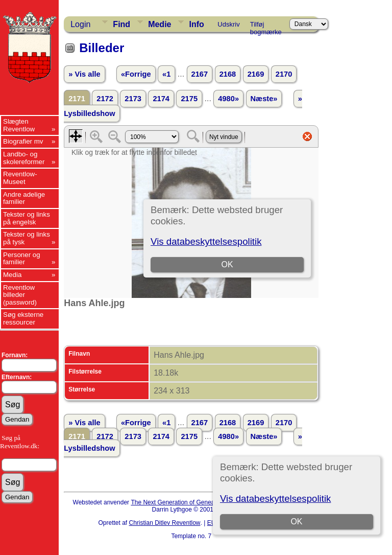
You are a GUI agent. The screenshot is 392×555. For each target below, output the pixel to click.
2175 (189, 99)
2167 (200, 74)
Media (12, 275)
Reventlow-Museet (20, 178)
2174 (161, 99)
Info (196, 24)
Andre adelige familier (24, 198)
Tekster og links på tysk (27, 238)
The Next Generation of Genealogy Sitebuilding (195, 502)
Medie (160, 24)
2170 (284, 74)
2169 (256, 74)
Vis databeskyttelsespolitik (275, 499)
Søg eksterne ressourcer (23, 318)
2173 (133, 99)
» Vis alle (84, 74)
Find (121, 24)
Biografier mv (23, 141)
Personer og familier (22, 259)
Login (80, 24)
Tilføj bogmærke (266, 26)
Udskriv (228, 24)
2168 (228, 74)
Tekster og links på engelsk (27, 218)
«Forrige (136, 74)
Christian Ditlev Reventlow (164, 523)
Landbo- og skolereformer (24, 158)
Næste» (264, 99)
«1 (166, 74)
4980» (228, 99)
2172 (105, 99)
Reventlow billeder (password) (20, 295)
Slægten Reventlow (19, 125)
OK (296, 522)
